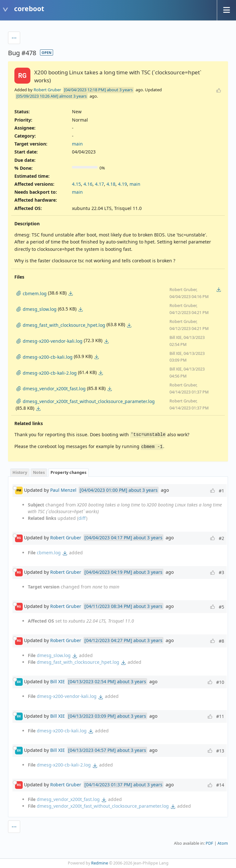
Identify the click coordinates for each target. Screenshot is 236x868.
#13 (220, 751)
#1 (221, 491)
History (20, 472)
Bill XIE (58, 681)
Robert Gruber (47, 90)
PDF (209, 843)
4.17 (99, 184)
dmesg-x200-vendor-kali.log (67, 696)
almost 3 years (73, 96)
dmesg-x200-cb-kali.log (62, 731)
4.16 (88, 184)
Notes (39, 472)
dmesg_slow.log (54, 655)
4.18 (111, 184)
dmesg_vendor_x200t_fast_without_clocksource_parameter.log (103, 806)
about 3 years (120, 90)
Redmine (100, 863)
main (77, 144)
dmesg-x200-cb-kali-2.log (64, 765)
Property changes (68, 472)
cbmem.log (49, 553)
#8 (221, 641)
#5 (221, 607)
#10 (220, 682)
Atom (223, 843)
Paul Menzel (63, 490)
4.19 (122, 184)
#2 (221, 538)
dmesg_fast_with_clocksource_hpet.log (78, 662)
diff (82, 518)
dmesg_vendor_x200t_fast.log (68, 799)
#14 (220, 785)
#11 (220, 716)
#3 (221, 572)
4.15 (76, 184)
